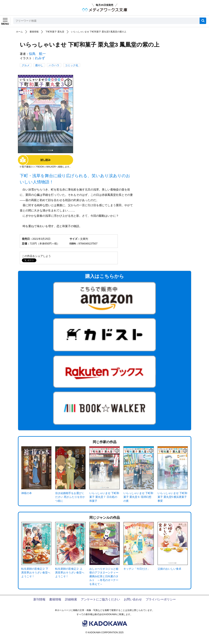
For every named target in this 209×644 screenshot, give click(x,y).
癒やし (39, 65)
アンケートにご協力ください (100, 599)
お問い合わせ (133, 599)
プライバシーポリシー (161, 599)
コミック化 (72, 65)
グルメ (26, 65)
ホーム (19, 32)
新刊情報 (39, 599)
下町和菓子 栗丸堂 (55, 32)
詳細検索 (71, 599)
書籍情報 (34, 32)
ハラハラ (54, 65)
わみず (40, 58)
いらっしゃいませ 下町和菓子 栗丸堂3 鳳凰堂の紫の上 (99, 32)
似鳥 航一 (37, 54)
